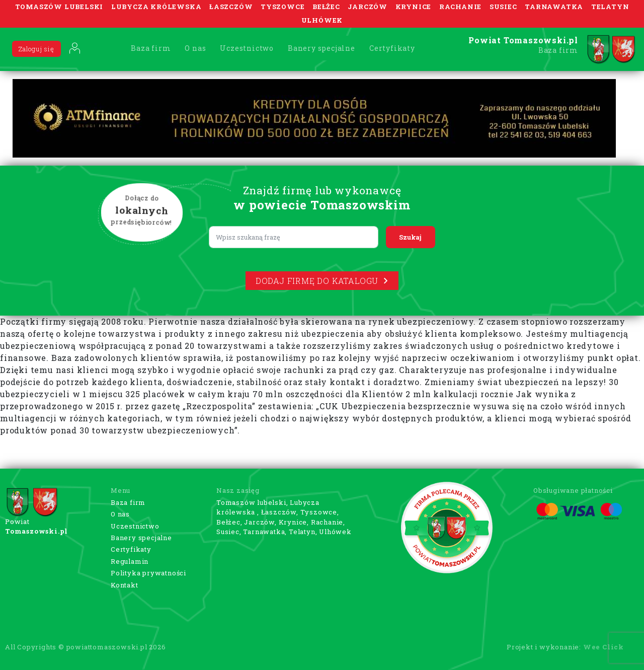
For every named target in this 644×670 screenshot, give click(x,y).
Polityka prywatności (148, 573)
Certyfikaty (392, 48)
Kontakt (125, 585)
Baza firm (151, 48)
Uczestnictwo (247, 48)
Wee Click (603, 647)
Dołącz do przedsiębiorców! (142, 211)
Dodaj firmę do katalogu (322, 281)
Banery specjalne (321, 48)
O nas (195, 48)
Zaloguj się (36, 49)
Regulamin (130, 561)
